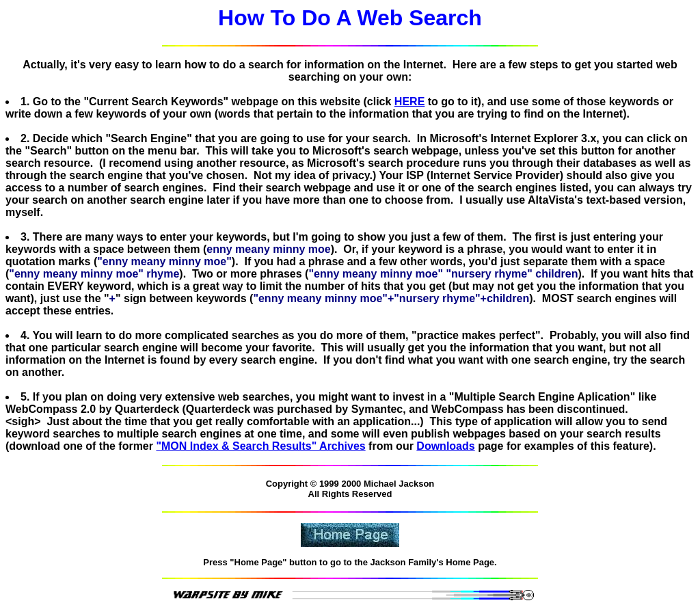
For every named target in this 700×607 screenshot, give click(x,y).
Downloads (445, 446)
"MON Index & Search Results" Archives (260, 446)
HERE (409, 102)
